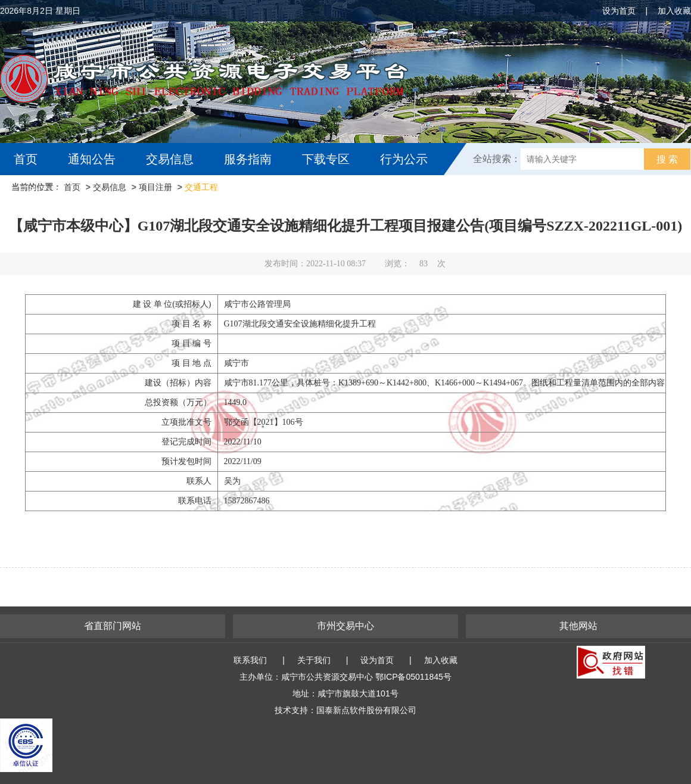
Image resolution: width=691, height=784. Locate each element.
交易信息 (170, 159)
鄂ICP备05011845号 (413, 677)
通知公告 (92, 159)
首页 (26, 159)
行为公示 (404, 159)
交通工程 (201, 187)
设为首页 (619, 11)
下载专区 (326, 159)
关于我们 (314, 660)
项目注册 (155, 187)
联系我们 (250, 660)
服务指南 (248, 159)
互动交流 (41, 191)
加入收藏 (674, 11)
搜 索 (667, 159)
